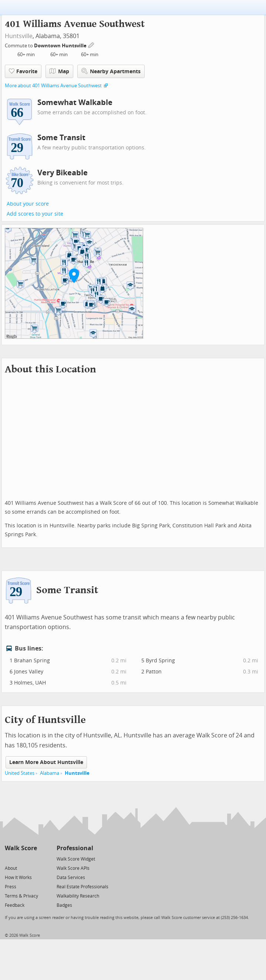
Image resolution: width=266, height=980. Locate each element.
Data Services (71, 878)
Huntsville (19, 36)
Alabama (50, 773)
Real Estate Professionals (83, 887)
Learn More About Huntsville (46, 762)
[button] (74, 276)
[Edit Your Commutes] (91, 45)
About (11, 868)
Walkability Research (78, 896)
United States (20, 773)
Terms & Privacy (21, 896)
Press (11, 887)
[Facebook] (21, 859)
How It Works (18, 878)
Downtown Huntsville (61, 46)
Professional (75, 848)
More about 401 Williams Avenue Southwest (53, 86)
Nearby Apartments (111, 71)
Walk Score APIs (73, 868)
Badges (64, 905)
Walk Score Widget (76, 859)
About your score (28, 204)
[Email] (32, 859)
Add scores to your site (35, 214)
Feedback (15, 905)
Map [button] (59, 71)
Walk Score (21, 848)
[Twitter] (9, 859)
